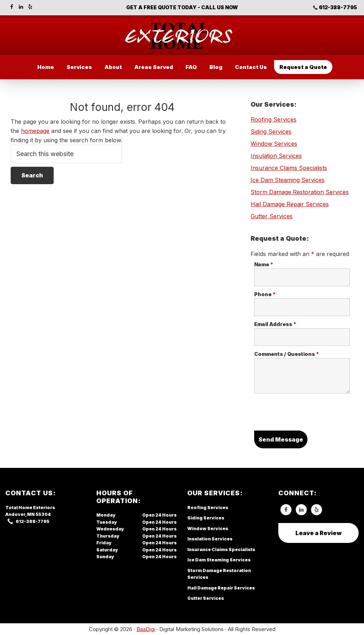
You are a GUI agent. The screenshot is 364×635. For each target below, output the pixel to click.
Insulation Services (276, 156)
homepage (35, 131)
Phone (265, 294)
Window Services (274, 144)
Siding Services (271, 132)
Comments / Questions (287, 354)
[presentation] (308, 413)
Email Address (275, 324)
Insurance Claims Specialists (289, 168)
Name (264, 264)
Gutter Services (272, 216)
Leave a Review (318, 533)
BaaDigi (146, 629)
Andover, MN (20, 514)
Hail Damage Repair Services (290, 204)
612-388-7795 (338, 7)
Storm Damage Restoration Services (300, 192)
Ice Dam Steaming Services (288, 180)
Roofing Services (274, 119)
